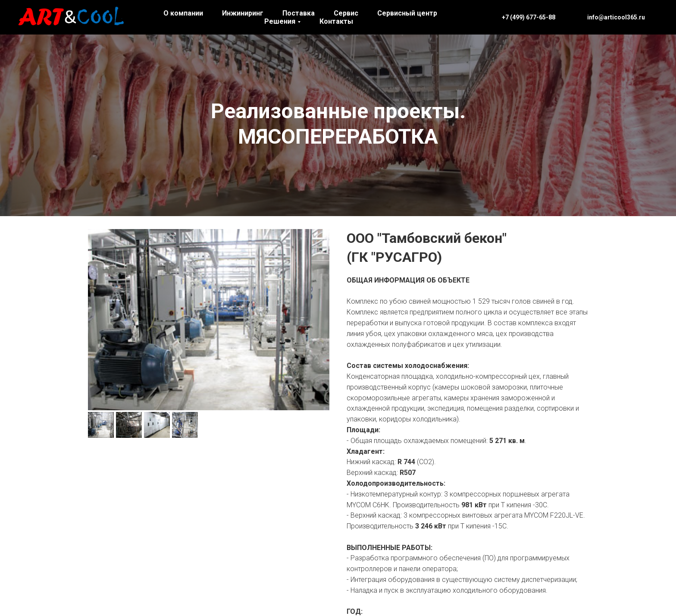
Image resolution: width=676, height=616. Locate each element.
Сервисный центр (407, 13)
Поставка (299, 13)
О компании (183, 13)
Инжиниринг (243, 13)
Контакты (336, 21)
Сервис (346, 13)
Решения (280, 21)
